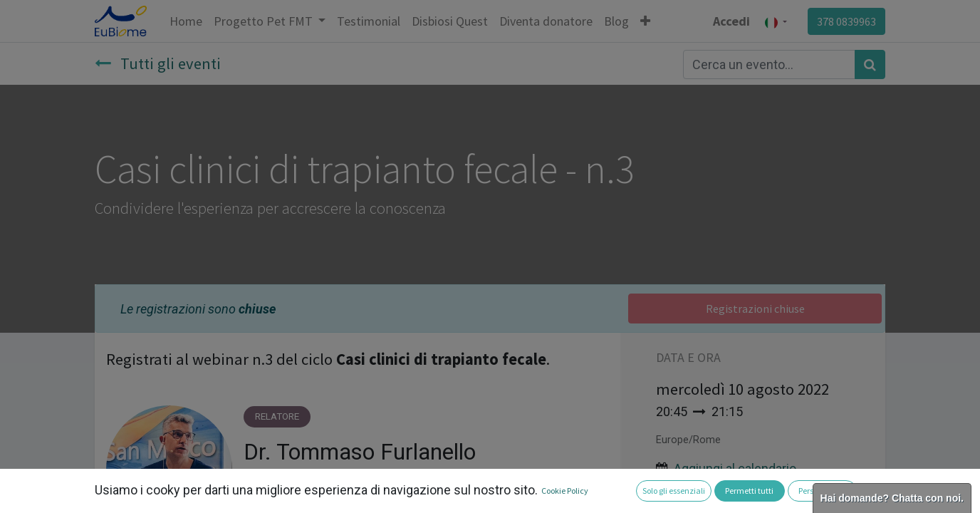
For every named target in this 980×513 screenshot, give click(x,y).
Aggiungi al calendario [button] (735, 468)
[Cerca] (870, 64)
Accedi (731, 21)
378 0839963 (846, 21)
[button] (645, 21)
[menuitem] (186, 21)
